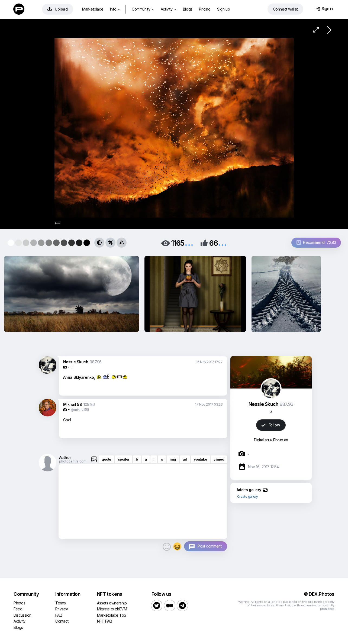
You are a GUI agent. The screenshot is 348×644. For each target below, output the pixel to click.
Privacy (62, 609)
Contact (62, 621)
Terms (61, 603)
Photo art (281, 440)
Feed (18, 609)
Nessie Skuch (76, 362)
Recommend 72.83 (316, 242)
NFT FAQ (105, 621)
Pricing (205, 9)
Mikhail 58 (73, 404)
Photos (20, 603)
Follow (271, 425)
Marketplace (93, 9)
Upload (58, 9)
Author (65, 457)
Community (143, 9)
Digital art (261, 440)
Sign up (223, 9)
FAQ (59, 615)
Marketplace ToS (112, 615)
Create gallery (248, 496)
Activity (168, 9)
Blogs (188, 9)
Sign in (325, 9)
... (189, 243)
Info (115, 9)
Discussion (22, 615)
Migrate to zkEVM (112, 609)
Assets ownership (112, 603)
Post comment (210, 546)
